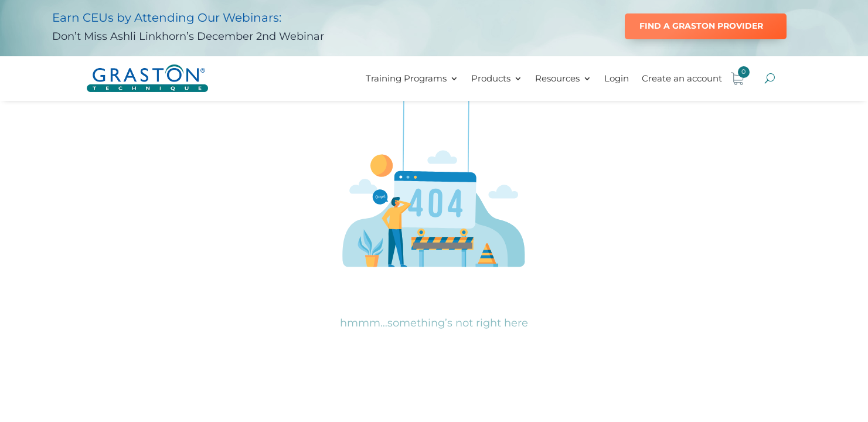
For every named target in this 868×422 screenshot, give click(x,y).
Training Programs (406, 78)
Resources (557, 78)
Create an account (682, 78)
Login (617, 78)
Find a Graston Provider (701, 26)
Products (491, 78)
